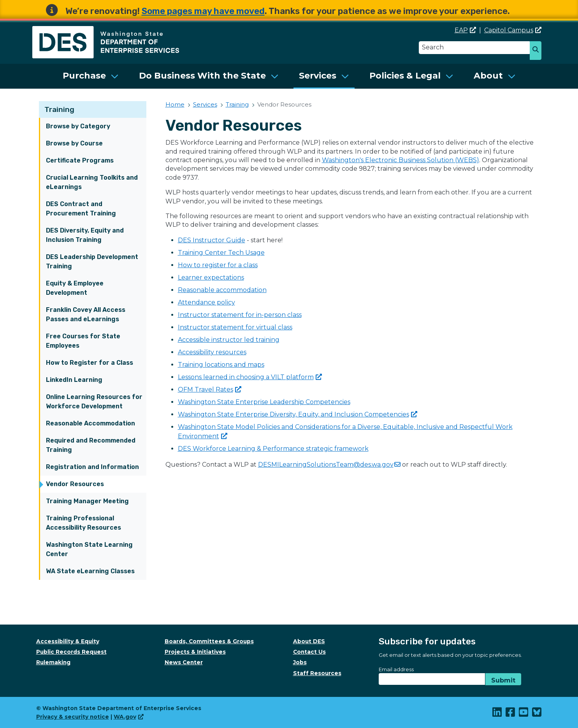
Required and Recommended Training (91, 445)
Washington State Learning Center (89, 549)
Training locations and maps (221, 365)
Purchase (84, 76)
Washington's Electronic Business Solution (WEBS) (401, 160)
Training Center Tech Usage (221, 253)
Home (175, 104)
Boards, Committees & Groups (209, 641)
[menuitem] (91, 76)
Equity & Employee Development (75, 288)
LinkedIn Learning (74, 380)
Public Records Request (71, 652)
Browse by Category (78, 126)
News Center (184, 662)
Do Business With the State (202, 76)
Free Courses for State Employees (83, 341)
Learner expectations (211, 277)
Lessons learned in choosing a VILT (250, 377)
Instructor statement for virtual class (235, 327)
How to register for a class (218, 265)
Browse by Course (74, 143)
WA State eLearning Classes (90, 571)
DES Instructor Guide (212, 240)
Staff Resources (317, 673)
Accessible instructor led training (229, 340)
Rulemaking (53, 662)
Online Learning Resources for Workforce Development (94, 402)
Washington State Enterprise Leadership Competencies (264, 402)
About (488, 76)
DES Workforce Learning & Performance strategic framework (273, 449)
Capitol (513, 30)
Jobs (300, 662)
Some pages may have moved (203, 11)
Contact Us (309, 652)
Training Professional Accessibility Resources (83, 523)
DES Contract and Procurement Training (81, 209)
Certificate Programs (80, 160)
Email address (396, 669)
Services (318, 76)
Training (59, 109)
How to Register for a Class (90, 363)
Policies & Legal (405, 76)
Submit (503, 680)
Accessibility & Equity (68, 641)
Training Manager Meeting (87, 501)
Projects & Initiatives (195, 652)
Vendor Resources (75, 484)
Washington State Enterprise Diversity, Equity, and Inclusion (298, 414)
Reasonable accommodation (222, 290)
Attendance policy (206, 302)
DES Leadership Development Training (92, 262)
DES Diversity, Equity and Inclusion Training (85, 235)
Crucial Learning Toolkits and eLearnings (92, 182)
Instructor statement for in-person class (240, 315)
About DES (309, 641)
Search (538, 51)
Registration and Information (92, 467)
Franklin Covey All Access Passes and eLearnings (86, 314)
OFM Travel (210, 389)
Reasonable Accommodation (90, 423)
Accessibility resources (212, 352)
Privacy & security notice (73, 717)
